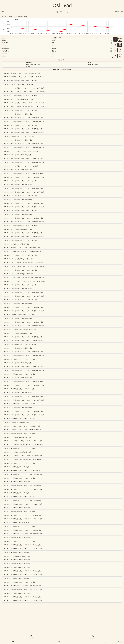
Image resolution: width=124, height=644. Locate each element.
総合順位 (120, 50)
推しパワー (120, 45)
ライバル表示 (120, 39)
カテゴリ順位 (120, 56)
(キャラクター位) (22, 16)
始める (120, 642)
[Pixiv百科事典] (65, 12)
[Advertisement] (50, 628)
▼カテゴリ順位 (119, 12)
